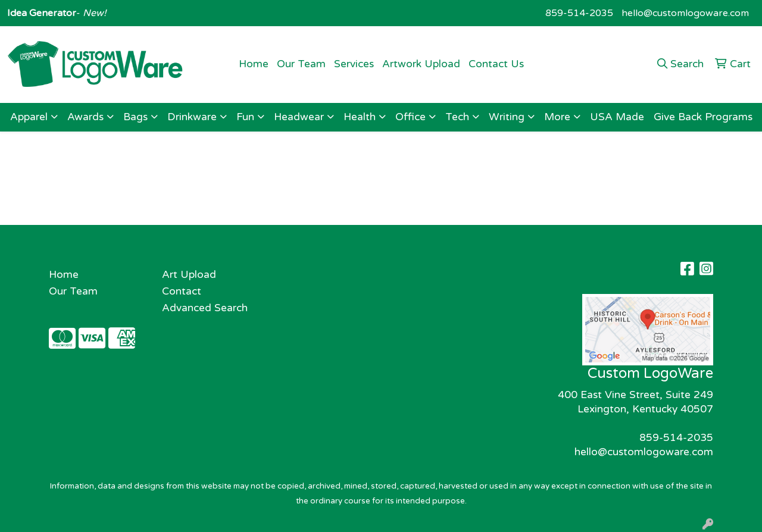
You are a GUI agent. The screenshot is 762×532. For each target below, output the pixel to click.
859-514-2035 (579, 13)
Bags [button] (135, 117)
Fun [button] (245, 117)
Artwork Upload (421, 64)
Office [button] (410, 117)
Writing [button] (507, 117)
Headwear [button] (299, 117)
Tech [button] (457, 117)
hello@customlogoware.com (685, 13)
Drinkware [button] (192, 117)
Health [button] (360, 117)
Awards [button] (85, 117)
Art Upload (189, 275)
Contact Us (496, 64)
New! (93, 13)
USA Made (617, 117)
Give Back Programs (703, 117)
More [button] (557, 117)
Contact (182, 291)
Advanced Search (205, 308)
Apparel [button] (29, 117)
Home (254, 64)
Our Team (301, 64)
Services (354, 64)
